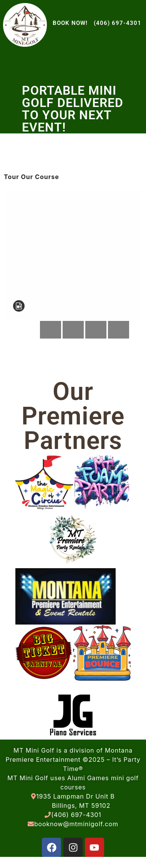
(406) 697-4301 (118, 23)
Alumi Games (88, 778)
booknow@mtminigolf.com (76, 824)
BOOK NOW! (70, 23)
